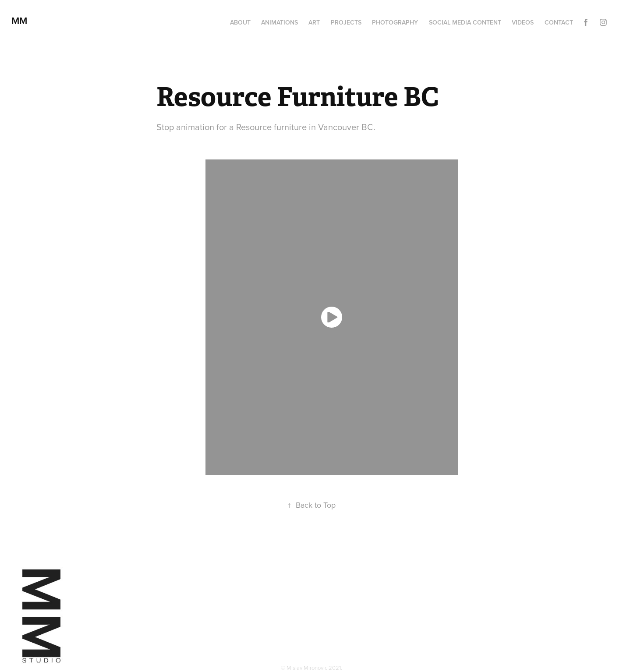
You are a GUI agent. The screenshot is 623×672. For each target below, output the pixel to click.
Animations (280, 22)
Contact (559, 22)
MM (22, 21)
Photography (395, 22)
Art (314, 22)
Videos (523, 22)
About (240, 22)
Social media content (465, 22)
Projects (346, 22)
